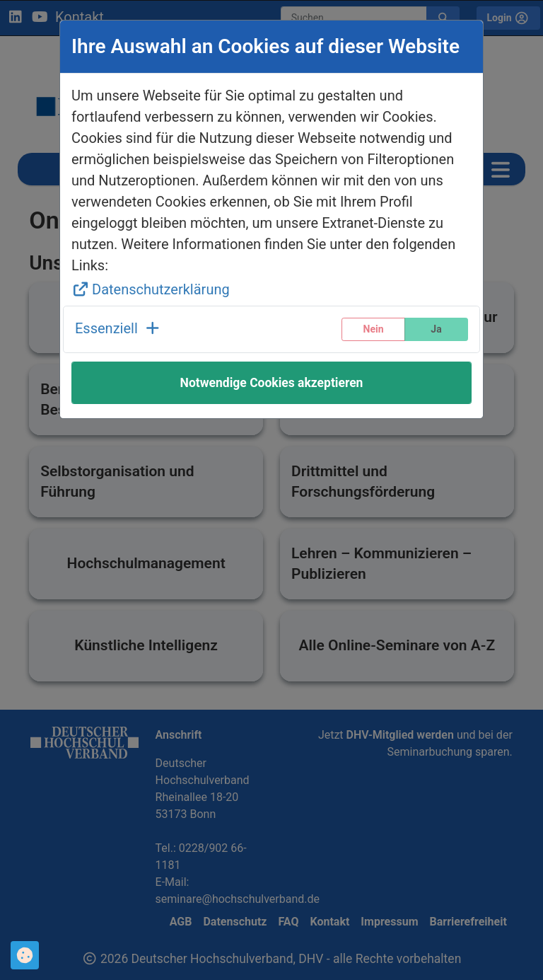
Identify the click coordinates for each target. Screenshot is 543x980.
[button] (118, 329)
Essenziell (118, 328)
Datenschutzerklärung (151, 289)
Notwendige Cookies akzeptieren (272, 383)
